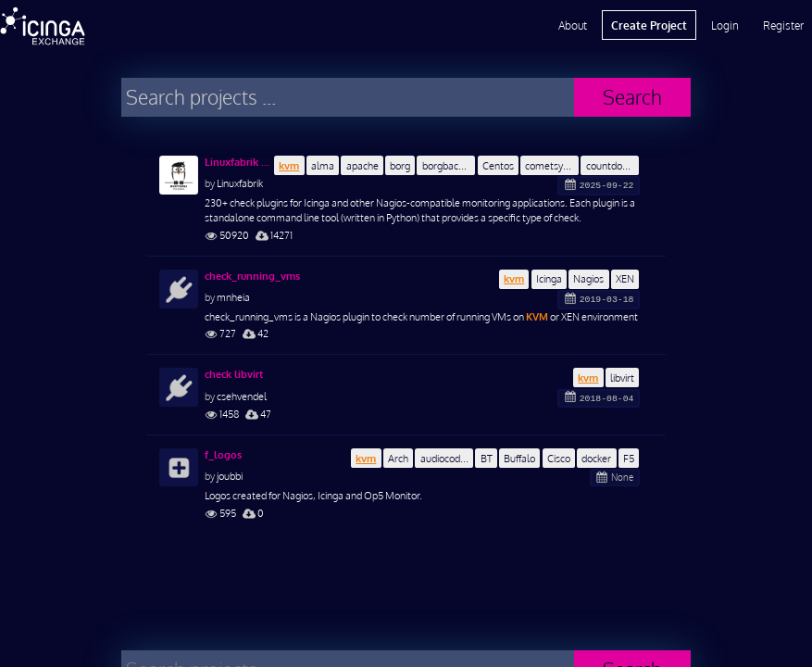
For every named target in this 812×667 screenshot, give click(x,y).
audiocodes (445, 458)
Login (725, 25)
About (573, 25)
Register (783, 25)
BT (487, 458)
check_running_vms (252, 276)
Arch (398, 458)
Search (632, 97)
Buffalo (519, 458)
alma (323, 165)
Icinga (549, 278)
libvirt (622, 378)
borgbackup (448, 165)
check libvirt (234, 374)
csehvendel (242, 396)
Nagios (588, 278)
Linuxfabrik (240, 183)
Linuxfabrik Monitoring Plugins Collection (239, 162)
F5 (629, 458)
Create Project (649, 25)
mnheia (233, 297)
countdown (611, 165)
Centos (498, 165)
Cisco (559, 458)
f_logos (223, 455)
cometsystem (552, 165)
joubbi (230, 476)
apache (362, 165)
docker (596, 458)
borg (400, 165)
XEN (625, 278)
